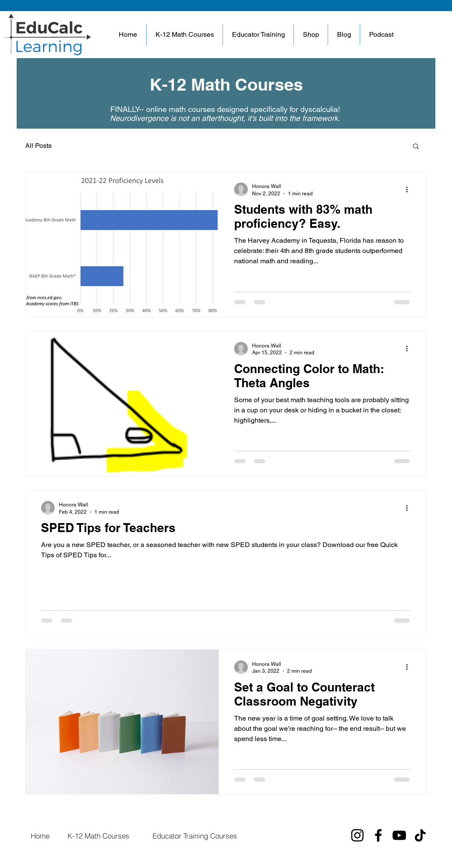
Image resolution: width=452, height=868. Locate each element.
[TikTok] (420, 835)
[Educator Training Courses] (195, 836)
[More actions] (410, 189)
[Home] (40, 836)
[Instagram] (357, 835)
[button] (258, 35)
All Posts (38, 146)
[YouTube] (399, 835)
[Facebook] (378, 835)
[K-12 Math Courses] (98, 836)
